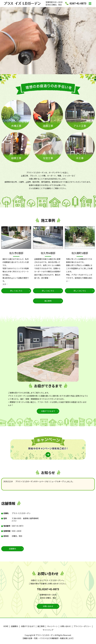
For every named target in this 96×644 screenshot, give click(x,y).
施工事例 (48, 301)
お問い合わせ (48, 606)
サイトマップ (48, 630)
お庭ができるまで (48, 411)
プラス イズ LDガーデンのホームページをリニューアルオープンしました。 (45, 481)
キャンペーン (52, 626)
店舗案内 (12, 549)
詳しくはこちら (16, 291)
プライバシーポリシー (82, 626)
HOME (6, 626)
